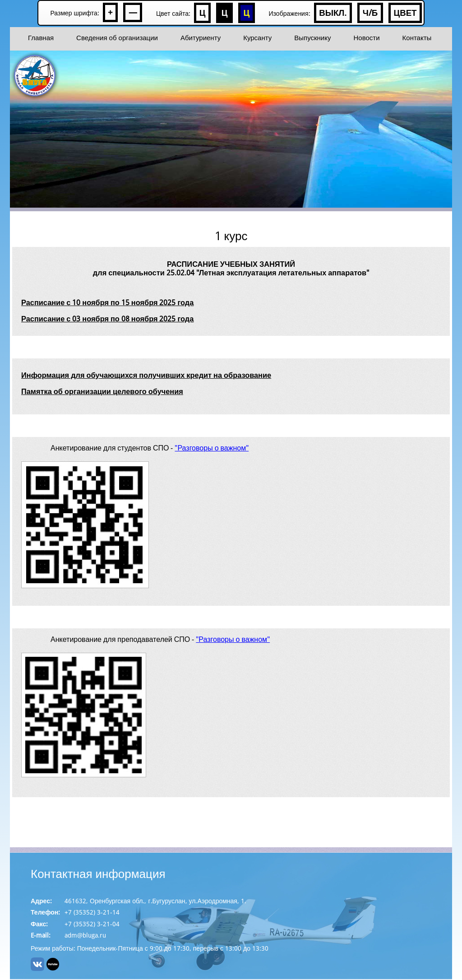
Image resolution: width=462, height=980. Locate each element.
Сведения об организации (117, 38)
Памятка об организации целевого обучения (102, 392)
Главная (41, 38)
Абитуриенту (201, 38)
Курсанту (257, 38)
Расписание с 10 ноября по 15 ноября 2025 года (107, 303)
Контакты (417, 38)
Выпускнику (312, 38)
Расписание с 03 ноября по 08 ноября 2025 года (107, 319)
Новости (366, 38)
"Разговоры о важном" (212, 448)
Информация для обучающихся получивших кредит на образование (146, 375)
